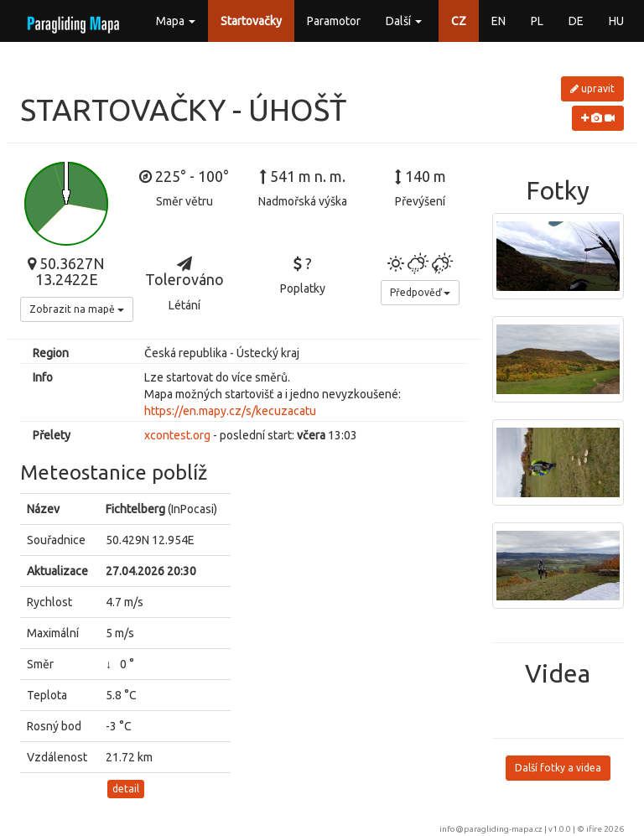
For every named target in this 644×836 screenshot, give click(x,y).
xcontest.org (177, 435)
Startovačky (251, 21)
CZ (459, 21)
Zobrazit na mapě (77, 309)
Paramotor (334, 21)
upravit (592, 88)
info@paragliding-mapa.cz (491, 829)
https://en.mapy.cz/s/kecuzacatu (230, 411)
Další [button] (404, 21)
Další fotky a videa (558, 768)
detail (126, 789)
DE (576, 21)
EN (499, 21)
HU (616, 21)
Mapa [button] (176, 21)
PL (537, 21)
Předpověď (420, 292)
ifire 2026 (605, 829)
